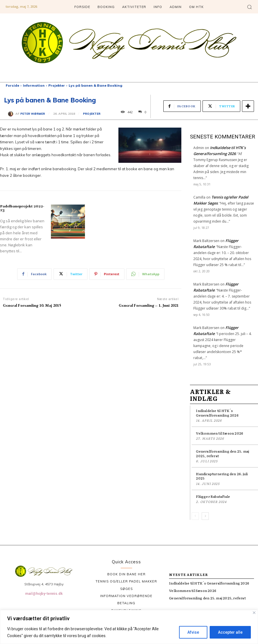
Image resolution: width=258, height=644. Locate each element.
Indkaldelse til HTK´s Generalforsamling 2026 (217, 413)
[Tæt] (254, 613)
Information (34, 85)
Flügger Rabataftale (213, 496)
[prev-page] (195, 516)
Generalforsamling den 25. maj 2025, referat (223, 453)
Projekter (57, 85)
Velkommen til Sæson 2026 (220, 433)
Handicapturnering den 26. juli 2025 (222, 476)
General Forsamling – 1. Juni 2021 (149, 305)
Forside (12, 85)
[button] (249, 7)
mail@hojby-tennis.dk (44, 594)
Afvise (193, 632)
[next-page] (205, 516)
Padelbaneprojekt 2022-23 (22, 208)
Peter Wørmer (33, 114)
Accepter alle (230, 632)
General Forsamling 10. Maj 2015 (32, 305)
